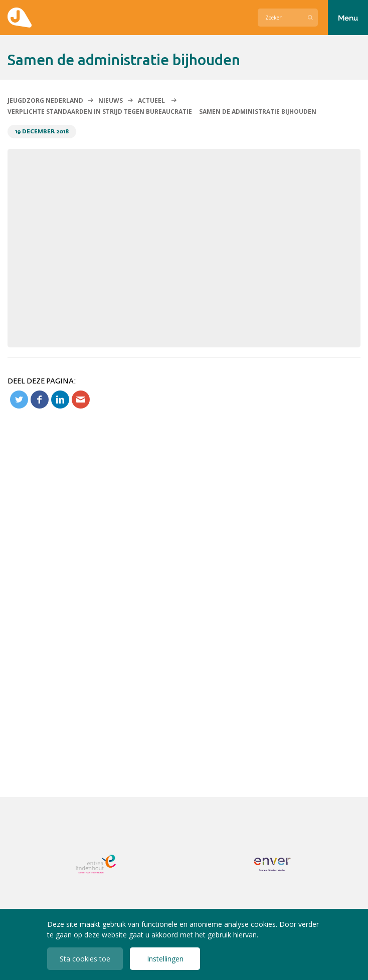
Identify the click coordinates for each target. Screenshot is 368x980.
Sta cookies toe (85, 959)
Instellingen (165, 959)
